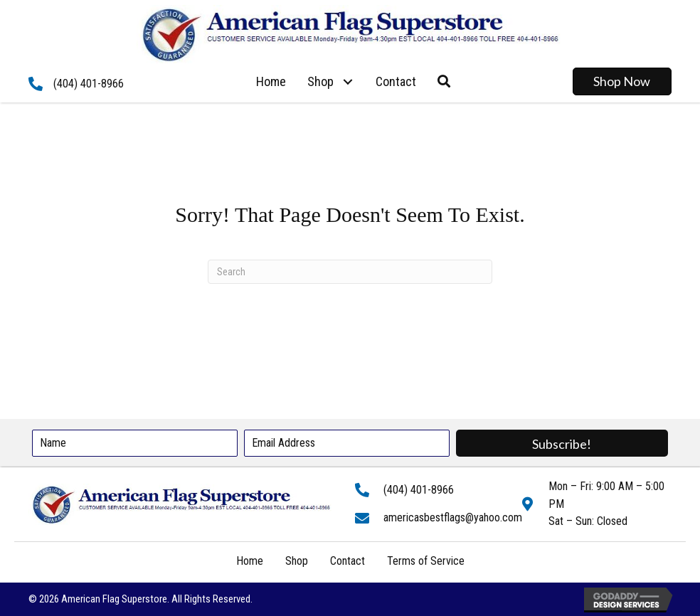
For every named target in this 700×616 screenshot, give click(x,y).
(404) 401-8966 (89, 84)
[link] (271, 82)
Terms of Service (426, 561)
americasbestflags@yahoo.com (453, 517)
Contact (348, 561)
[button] (348, 81)
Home (250, 561)
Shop (297, 561)
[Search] (350, 272)
